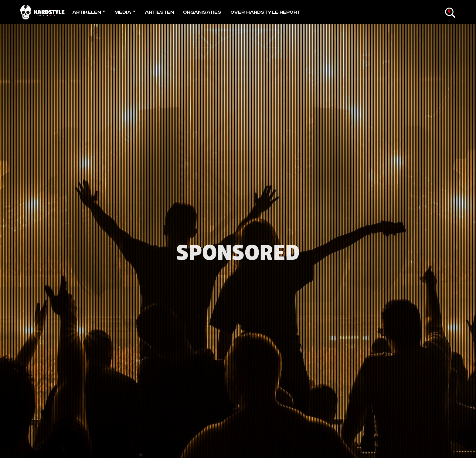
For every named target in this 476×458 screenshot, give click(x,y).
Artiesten (159, 12)
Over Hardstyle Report (265, 12)
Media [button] (123, 12)
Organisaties (202, 12)
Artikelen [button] (87, 12)
